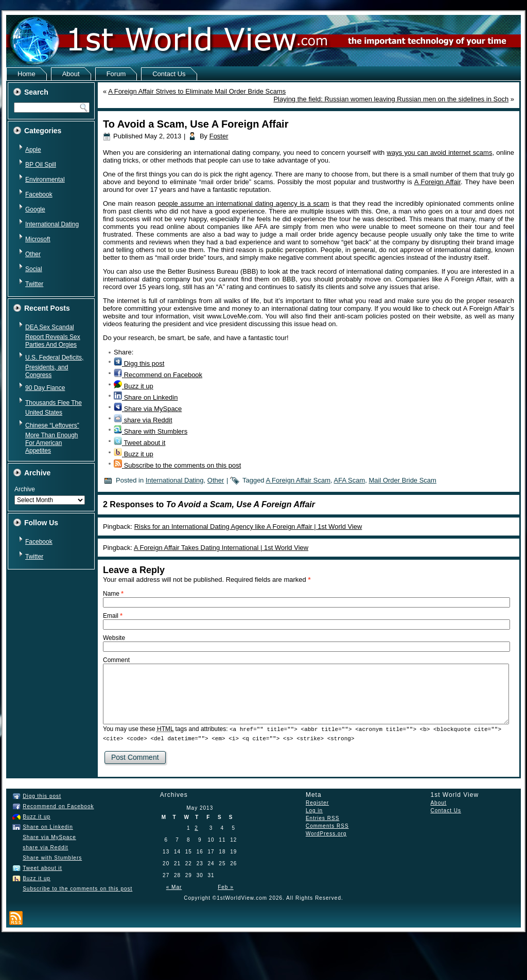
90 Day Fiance (45, 388)
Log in (314, 810)
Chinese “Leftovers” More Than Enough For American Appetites (52, 438)
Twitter (34, 284)
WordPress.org (326, 833)
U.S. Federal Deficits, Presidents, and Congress (54, 366)
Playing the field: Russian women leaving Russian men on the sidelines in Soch (391, 99)
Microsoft (38, 239)
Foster (219, 136)
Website (114, 638)
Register (317, 802)
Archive (25, 489)
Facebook (39, 194)
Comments (327, 825)
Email (113, 616)
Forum (116, 74)
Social (34, 269)
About (71, 74)
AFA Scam (350, 480)
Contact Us (169, 74)
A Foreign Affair (437, 182)
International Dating (52, 224)
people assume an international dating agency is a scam (244, 203)
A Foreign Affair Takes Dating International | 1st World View (221, 548)
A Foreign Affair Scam (298, 480)
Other (33, 254)
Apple (33, 150)
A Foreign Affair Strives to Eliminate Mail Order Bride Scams (197, 91)
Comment (116, 660)
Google (35, 209)
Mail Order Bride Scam (402, 480)
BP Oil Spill (41, 165)
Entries (322, 818)
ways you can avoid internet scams (440, 153)
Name (113, 594)
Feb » (226, 887)
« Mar (174, 887)
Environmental (45, 180)
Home (27, 74)
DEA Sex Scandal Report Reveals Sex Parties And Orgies (53, 336)
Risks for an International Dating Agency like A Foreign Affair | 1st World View (248, 527)
